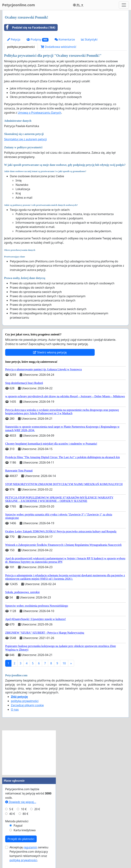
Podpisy (38, 40)
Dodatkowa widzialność (59, 47)
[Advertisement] (29, 753)
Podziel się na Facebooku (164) (30, 27)
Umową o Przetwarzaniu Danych (39, 113)
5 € (11, 809)
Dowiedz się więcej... (21, 802)
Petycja (14, 39)
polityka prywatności (21, 47)
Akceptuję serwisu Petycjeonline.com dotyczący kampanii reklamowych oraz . (29, 854)
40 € (12, 814)
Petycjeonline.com (19, 5)
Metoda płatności (17, 821)
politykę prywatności (23, 860)
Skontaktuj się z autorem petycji (25, 139)
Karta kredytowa (25, 830)
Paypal (18, 826)
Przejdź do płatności (21, 839)
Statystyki (89, 39)
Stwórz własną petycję (50, 352)
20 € (37, 809)
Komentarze (65, 39)
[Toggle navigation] (124, 5)
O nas (15, 710)
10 (64, 663)
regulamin (30, 847)
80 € (25, 814)
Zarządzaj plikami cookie (27, 705)
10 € (24, 809)
